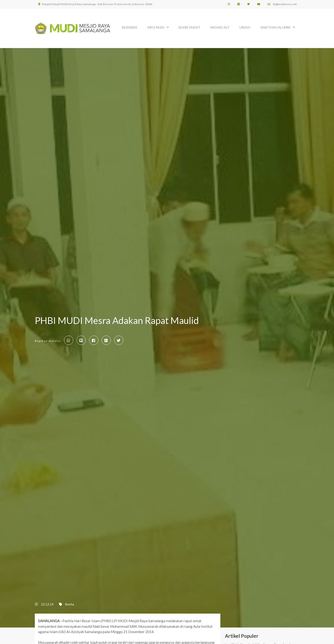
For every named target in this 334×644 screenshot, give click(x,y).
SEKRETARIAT (189, 27)
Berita (70, 604)
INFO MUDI (156, 27)
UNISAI (245, 27)
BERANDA (130, 27)
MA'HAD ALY (220, 27)
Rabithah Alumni (276, 27)
